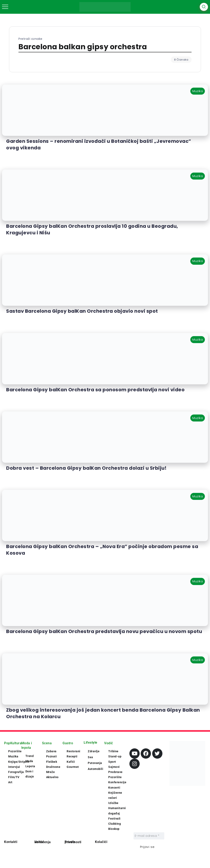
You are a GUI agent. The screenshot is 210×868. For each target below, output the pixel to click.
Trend (30, 756)
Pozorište (15, 751)
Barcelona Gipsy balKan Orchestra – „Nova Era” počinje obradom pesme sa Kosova (102, 550)
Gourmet (73, 767)
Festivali (114, 819)
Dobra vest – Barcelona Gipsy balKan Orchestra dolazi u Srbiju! (86, 468)
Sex (90, 757)
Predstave (115, 772)
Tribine (113, 751)
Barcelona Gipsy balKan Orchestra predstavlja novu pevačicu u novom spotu (104, 631)
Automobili (95, 769)
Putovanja (95, 763)
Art (10, 782)
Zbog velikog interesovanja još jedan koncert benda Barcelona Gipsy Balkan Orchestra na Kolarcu (103, 713)
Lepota (30, 766)
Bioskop (114, 829)
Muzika (13, 756)
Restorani (74, 751)
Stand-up (115, 756)
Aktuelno (52, 777)
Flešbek (52, 762)
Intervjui (14, 767)
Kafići (71, 762)
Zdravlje (94, 751)
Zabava (51, 751)
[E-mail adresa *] (149, 836)
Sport (112, 762)
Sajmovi (114, 767)
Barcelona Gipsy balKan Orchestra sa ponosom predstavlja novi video (95, 390)
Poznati (52, 756)
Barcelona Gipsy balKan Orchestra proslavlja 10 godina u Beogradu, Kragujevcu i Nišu (92, 229)
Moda (29, 761)
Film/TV (14, 777)
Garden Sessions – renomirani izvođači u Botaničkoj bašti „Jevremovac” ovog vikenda (99, 144)
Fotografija (16, 772)
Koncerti (114, 788)
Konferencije (117, 782)
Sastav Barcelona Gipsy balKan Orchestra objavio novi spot (82, 311)
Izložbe (113, 803)
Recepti (72, 756)
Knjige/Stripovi (19, 762)
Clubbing (115, 824)
